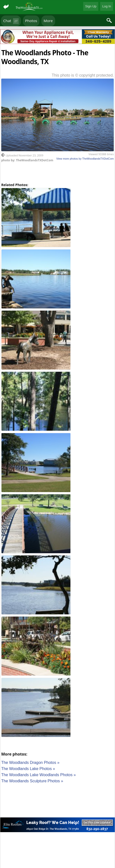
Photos (31, 21)
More (48, 21)
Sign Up (91, 6)
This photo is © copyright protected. (83, 75)
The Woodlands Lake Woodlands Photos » (39, 775)
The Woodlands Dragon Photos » (30, 763)
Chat (11, 21)
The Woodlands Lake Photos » (28, 769)
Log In (107, 6)
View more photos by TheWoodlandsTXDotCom (85, 159)
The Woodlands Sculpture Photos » (32, 781)
